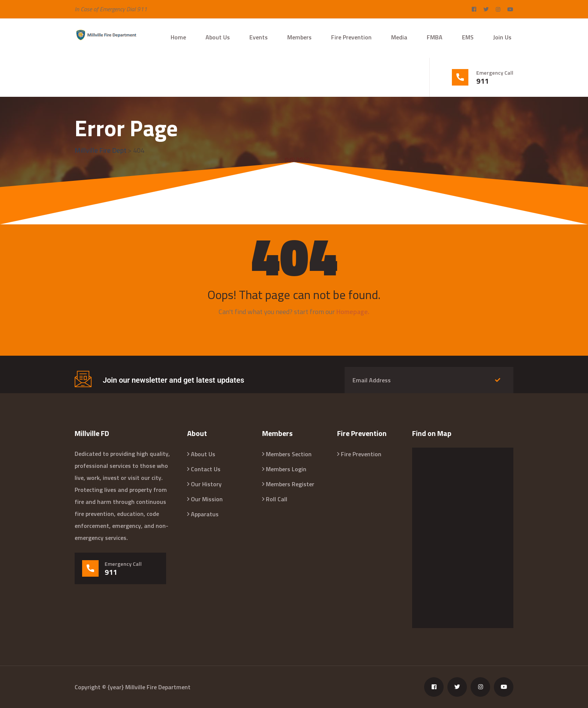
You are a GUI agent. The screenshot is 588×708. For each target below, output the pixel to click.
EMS (468, 37)
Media (399, 37)
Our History (206, 484)
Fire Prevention (351, 37)
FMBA (435, 37)
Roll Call (277, 499)
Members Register (290, 484)
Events (259, 37)
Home (178, 37)
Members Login (286, 469)
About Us (218, 37)
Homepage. (353, 312)
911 (482, 81)
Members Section (289, 454)
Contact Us (206, 469)
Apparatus (205, 514)
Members (299, 37)
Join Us (502, 37)
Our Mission (207, 499)
